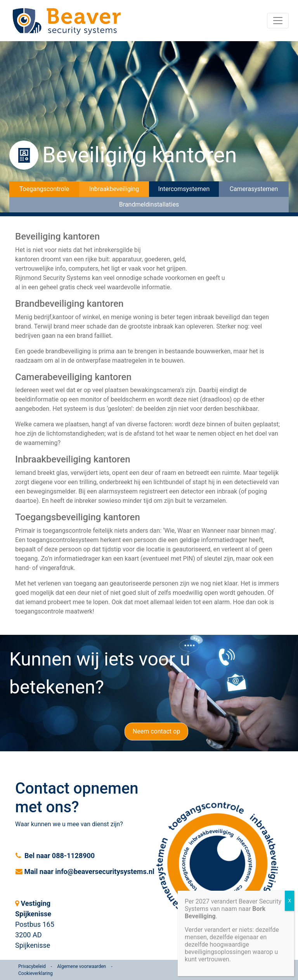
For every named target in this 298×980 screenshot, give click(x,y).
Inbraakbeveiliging (114, 189)
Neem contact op (156, 731)
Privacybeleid (32, 966)
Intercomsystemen (184, 189)
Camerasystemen (254, 189)
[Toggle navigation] (278, 21)
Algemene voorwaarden (81, 966)
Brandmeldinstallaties (149, 204)
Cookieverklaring (36, 973)
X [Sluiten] (289, 901)
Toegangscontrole (44, 189)
